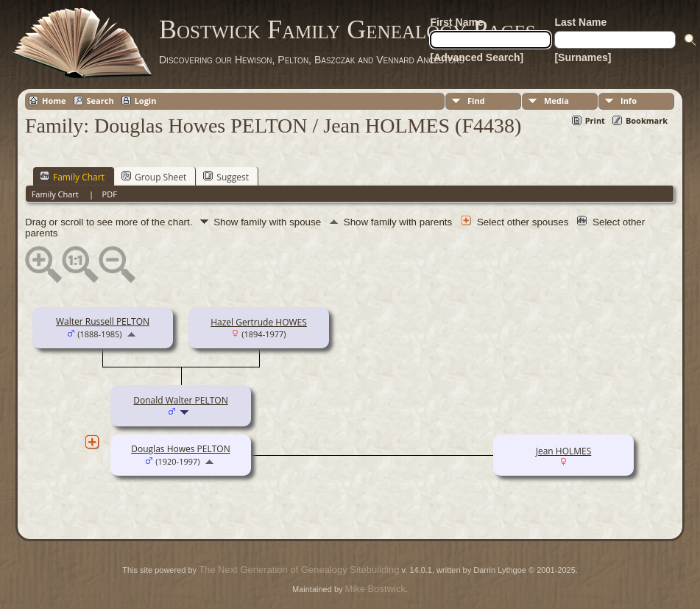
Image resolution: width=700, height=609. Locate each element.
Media (556, 101)
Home (54, 101)
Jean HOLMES (564, 451)
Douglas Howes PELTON (180, 449)
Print (595, 120)
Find (476, 101)
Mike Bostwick (375, 589)
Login (146, 101)
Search (100, 101)
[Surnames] (583, 57)
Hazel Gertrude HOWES (259, 322)
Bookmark (647, 120)
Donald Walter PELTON (180, 400)
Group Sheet (154, 177)
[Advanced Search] (477, 57)
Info (629, 101)
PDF (110, 194)
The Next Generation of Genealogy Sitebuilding (299, 570)
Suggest (226, 177)
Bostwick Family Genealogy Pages (347, 29)
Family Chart (72, 177)
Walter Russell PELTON (103, 321)
